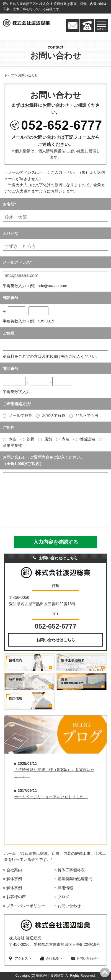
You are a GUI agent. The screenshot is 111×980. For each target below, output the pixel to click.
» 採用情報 (64, 888)
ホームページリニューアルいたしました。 (51, 797)
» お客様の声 (14, 897)
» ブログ (62, 897)
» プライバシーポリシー (24, 906)
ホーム (10, 853)
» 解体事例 (12, 879)
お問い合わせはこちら (56, 640)
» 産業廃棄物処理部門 (73, 879)
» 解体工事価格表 (69, 870)
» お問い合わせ (68, 906)
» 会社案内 (12, 870)
